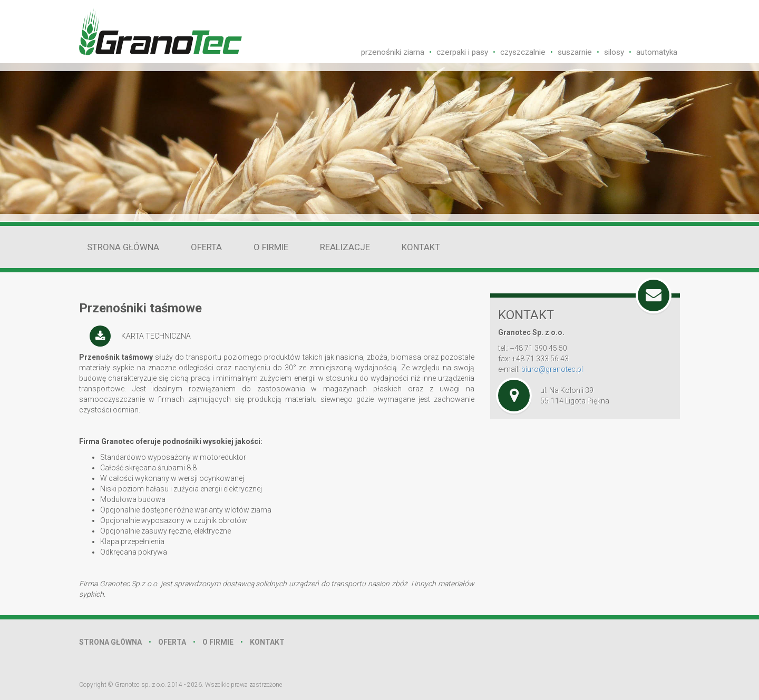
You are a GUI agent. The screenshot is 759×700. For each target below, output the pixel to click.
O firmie (271, 247)
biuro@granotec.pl (552, 369)
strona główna (110, 642)
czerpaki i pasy (462, 52)
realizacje (345, 247)
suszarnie (575, 52)
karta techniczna (156, 336)
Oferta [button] (206, 247)
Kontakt (421, 247)
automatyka (657, 52)
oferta (172, 642)
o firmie (218, 642)
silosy (614, 52)
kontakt (267, 642)
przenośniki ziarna (393, 52)
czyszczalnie (523, 52)
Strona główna (123, 247)
